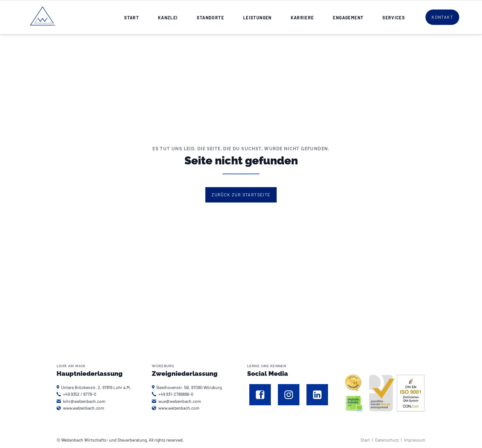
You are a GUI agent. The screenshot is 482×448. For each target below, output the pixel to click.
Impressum (415, 440)
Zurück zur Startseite (241, 195)
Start (365, 440)
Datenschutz (387, 440)
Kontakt (442, 17)
